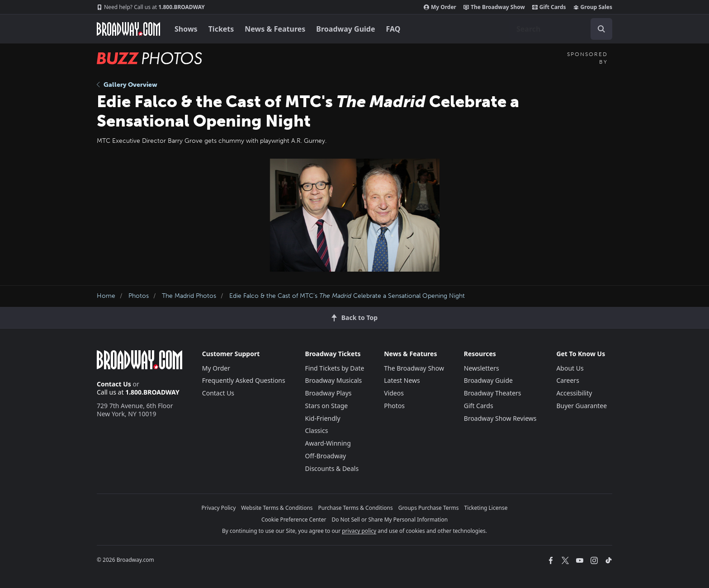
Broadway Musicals (334, 380)
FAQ (393, 29)
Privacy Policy (219, 508)
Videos (394, 393)
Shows (186, 29)
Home (106, 296)
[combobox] (561, 29)
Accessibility (574, 393)
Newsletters (482, 368)
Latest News (402, 380)
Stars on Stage (327, 406)
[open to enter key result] (601, 29)
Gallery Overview (127, 85)
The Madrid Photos (189, 296)
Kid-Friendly (323, 418)
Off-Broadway (326, 456)
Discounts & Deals (332, 468)
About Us (570, 368)
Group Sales (593, 7)
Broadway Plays (329, 393)
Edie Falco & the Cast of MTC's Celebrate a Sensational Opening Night (347, 296)
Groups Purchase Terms (429, 508)
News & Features (275, 29)
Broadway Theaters (493, 393)
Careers (567, 380)
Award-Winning (328, 443)
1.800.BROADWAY (151, 7)
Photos (139, 296)
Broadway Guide (345, 29)
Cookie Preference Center (294, 520)
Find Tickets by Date (335, 368)
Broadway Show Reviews (500, 418)
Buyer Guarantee (581, 406)
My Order (440, 7)
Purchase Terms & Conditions (356, 508)
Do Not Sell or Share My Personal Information (390, 520)
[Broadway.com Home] (128, 29)
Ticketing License (486, 508)
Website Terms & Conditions (277, 508)
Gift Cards (549, 7)
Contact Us (114, 384)
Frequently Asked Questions (244, 380)
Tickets (221, 29)
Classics (317, 430)
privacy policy (359, 531)
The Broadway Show (494, 7)
